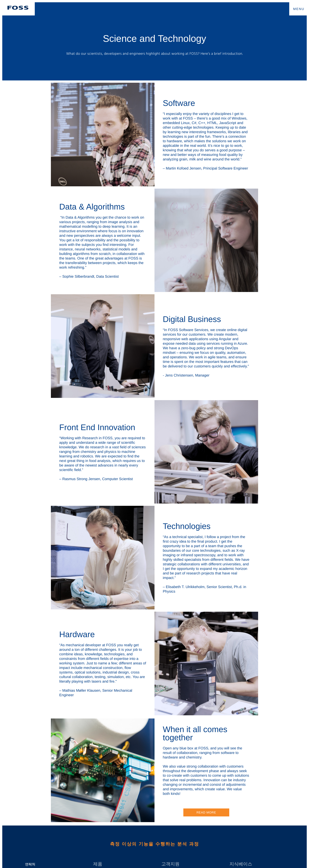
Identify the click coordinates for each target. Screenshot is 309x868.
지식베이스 (241, 864)
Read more (206, 812)
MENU (299, 9)
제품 (98, 864)
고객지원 (170, 864)
